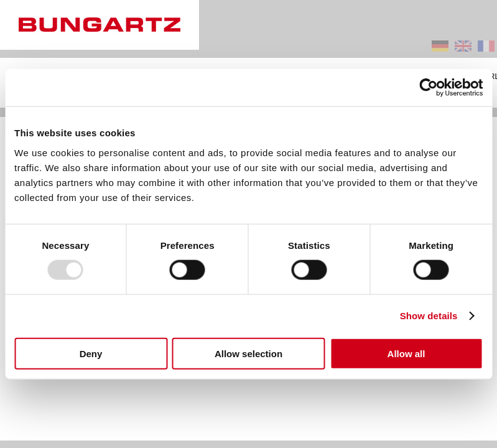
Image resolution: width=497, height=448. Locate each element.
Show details (429, 316)
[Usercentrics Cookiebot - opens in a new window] (428, 88)
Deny (91, 353)
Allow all (406, 353)
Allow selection (248, 353)
